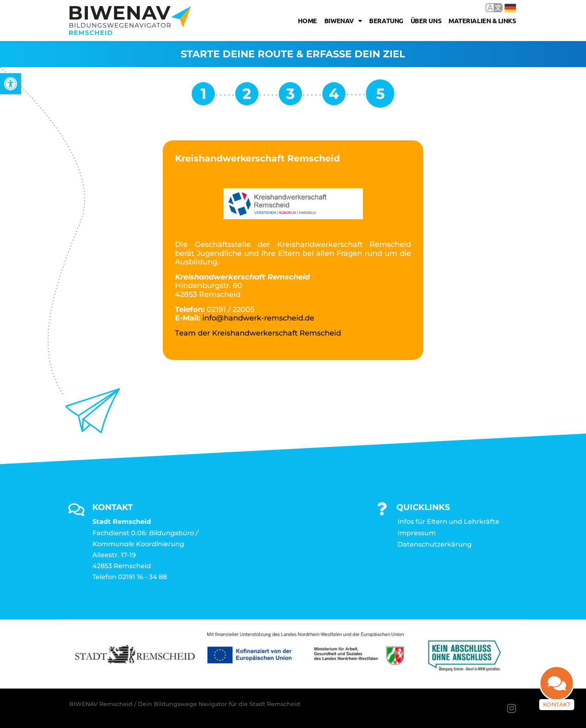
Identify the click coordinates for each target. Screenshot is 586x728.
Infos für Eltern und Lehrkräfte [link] (448, 522)
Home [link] (307, 21)
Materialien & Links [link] (482, 21)
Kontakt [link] (557, 704)
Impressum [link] (417, 533)
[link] (11, 84)
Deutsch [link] (510, 8)
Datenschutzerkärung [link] (435, 544)
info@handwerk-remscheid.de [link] (258, 318)
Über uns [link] (426, 21)
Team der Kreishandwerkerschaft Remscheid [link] (258, 333)
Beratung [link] (386, 21)
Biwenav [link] (343, 21)
